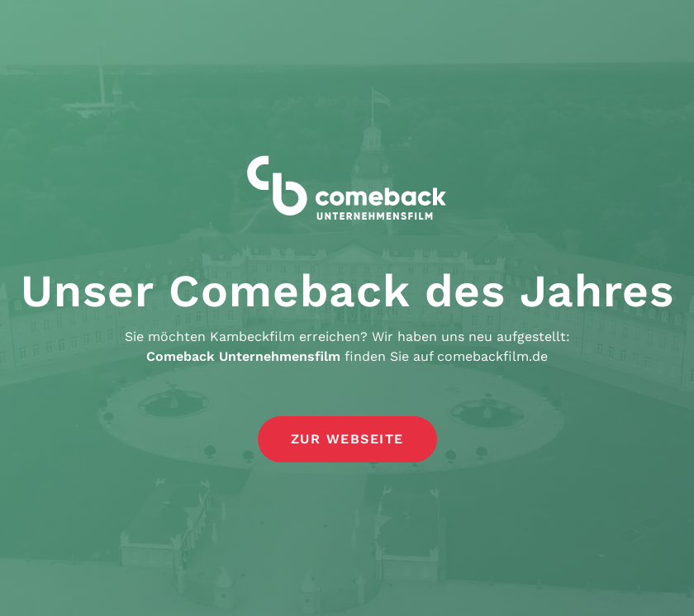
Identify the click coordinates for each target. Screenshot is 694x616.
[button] (347, 440)
